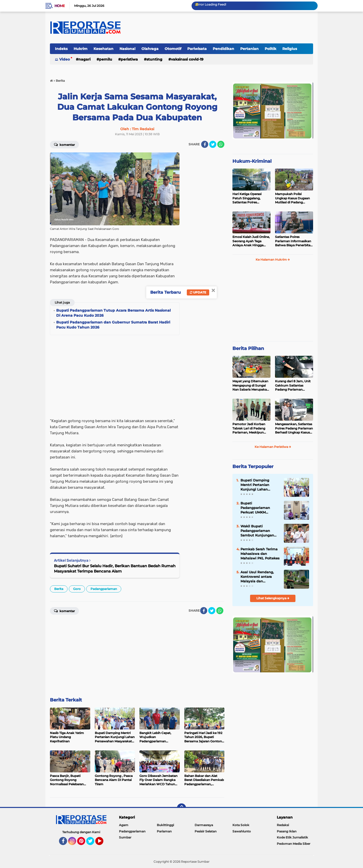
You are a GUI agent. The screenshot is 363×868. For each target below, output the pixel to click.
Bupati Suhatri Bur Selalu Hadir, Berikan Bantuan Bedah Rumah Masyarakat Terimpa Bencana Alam (115, 568)
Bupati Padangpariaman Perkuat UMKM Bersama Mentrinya (257, 508)
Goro (77, 589)
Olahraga (150, 49)
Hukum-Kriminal (252, 161)
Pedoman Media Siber (294, 844)
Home (60, 6)
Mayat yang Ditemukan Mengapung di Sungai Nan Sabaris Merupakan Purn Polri (251, 386)
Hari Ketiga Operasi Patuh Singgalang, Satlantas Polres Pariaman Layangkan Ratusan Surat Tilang (249, 198)
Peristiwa (129, 59)
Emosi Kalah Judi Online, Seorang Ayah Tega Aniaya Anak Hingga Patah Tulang (251, 241)
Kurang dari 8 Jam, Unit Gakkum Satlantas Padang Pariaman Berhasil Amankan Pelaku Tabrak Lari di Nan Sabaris (293, 386)
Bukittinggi (165, 825)
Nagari (84, 59)
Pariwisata (197, 49)
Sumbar (125, 837)
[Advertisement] (204, 228)
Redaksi (283, 825)
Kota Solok (241, 825)
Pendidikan (223, 49)
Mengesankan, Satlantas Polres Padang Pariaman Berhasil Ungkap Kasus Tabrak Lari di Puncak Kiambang (294, 428)
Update (198, 292)
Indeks (61, 49)
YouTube (103, 843)
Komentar (64, 144)
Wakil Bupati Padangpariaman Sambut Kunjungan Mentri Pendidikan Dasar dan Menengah (259, 531)
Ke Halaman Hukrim (273, 260)
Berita (59, 589)
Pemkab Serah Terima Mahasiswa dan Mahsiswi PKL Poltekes (260, 554)
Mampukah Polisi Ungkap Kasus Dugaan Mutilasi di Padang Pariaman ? (292, 198)
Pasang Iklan (287, 831)
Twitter (93, 843)
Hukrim (81, 49)
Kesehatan (103, 49)
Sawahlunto (242, 831)
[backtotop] (181, 808)
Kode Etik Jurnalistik (292, 837)
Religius (290, 49)
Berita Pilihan (248, 348)
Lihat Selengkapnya (273, 598)
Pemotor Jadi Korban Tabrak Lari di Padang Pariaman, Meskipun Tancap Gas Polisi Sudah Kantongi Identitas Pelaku (251, 428)
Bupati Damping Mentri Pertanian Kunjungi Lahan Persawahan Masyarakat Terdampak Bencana (258, 485)
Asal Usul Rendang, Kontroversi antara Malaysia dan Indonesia (257, 577)
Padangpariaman (104, 589)
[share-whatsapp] (221, 144)
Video (65, 59)
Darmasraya (204, 825)
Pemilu (106, 59)
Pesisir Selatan (206, 831)
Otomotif (173, 49)
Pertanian (249, 49)
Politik (270, 49)
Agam (124, 825)
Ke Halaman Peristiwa (273, 447)
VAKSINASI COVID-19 (187, 59)
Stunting (154, 59)
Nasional (127, 49)
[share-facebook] (205, 144)
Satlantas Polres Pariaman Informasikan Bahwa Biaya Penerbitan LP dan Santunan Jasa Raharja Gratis (294, 241)
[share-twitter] (213, 144)
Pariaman (164, 831)
